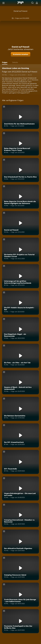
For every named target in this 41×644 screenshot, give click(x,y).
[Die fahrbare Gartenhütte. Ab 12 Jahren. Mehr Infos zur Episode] (20, 409)
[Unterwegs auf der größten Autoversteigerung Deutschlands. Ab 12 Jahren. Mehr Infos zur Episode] (20, 276)
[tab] (5, 63)
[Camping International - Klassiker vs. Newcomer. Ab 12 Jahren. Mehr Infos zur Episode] (20, 515)
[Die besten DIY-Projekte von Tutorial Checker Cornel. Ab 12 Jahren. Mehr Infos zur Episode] (20, 250)
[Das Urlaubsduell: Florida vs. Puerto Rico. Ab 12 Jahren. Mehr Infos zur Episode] (20, 170)
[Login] (37, 3)
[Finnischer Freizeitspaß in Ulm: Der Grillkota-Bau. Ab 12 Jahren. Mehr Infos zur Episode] (20, 621)
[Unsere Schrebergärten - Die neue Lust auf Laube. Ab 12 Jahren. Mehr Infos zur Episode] (20, 488)
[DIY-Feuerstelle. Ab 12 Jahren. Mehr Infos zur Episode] (20, 462)
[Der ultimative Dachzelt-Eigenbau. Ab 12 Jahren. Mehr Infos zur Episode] (20, 541)
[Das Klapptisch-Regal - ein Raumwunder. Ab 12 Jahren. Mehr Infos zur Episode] (20, 329)
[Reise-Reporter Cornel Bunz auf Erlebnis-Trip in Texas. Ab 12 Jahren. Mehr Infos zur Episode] (20, 143)
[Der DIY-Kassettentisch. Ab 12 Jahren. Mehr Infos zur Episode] (20, 435)
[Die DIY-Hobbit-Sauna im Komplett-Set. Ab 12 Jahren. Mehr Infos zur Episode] (20, 303)
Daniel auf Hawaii (20, 11)
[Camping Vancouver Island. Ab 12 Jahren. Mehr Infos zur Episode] (20, 568)
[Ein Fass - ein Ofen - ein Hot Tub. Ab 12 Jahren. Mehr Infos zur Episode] (20, 356)
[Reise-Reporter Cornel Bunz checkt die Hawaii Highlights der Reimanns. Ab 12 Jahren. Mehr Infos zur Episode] (20, 196)
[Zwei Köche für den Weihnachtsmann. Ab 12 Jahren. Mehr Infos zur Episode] (20, 117)
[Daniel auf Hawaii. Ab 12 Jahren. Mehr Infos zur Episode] (20, 223)
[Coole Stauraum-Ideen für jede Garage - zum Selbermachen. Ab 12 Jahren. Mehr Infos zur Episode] (20, 595)
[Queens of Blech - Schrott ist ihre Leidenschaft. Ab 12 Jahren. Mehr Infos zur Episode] (20, 382)
